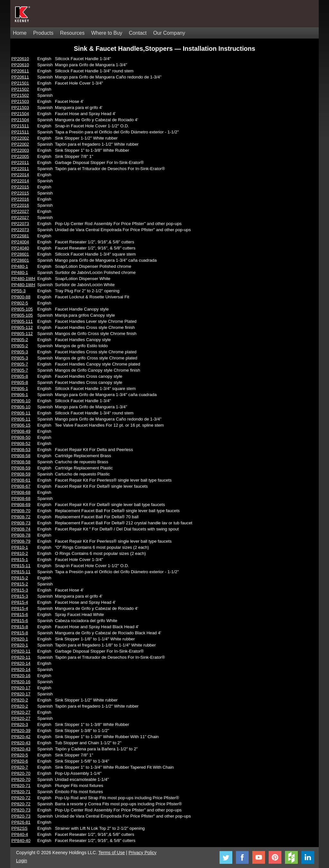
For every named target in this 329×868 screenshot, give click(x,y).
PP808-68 (21, 492)
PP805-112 (22, 327)
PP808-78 (21, 535)
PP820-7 (20, 767)
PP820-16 (21, 676)
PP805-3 (20, 352)
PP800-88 (21, 297)
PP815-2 (20, 578)
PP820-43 (21, 743)
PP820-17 (21, 688)
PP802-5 (20, 303)
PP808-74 (21, 529)
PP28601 (20, 254)
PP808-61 (21, 480)
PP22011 (20, 163)
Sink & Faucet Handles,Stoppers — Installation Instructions (165, 49)
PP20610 (20, 59)
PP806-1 (20, 389)
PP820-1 (20, 639)
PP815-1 (20, 560)
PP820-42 (21, 737)
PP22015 (20, 187)
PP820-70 (21, 773)
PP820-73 (21, 810)
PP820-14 (21, 663)
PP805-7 (20, 364)
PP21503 (20, 101)
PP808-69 (21, 505)
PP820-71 (21, 786)
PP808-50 (21, 437)
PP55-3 (18, 291)
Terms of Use (111, 853)
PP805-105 (22, 309)
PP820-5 (20, 755)
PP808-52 (21, 443)
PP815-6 (20, 615)
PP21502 (20, 89)
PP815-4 (20, 602)
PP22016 (20, 199)
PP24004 (20, 242)
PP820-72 (21, 798)
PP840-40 (21, 841)
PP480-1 (20, 266)
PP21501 (20, 83)
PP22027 (20, 211)
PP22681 (20, 236)
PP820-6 (20, 761)
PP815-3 (20, 590)
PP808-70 (21, 511)
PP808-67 (21, 486)
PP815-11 (21, 566)
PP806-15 (21, 425)
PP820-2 (20, 700)
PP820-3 (20, 724)
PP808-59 (21, 468)
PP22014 (20, 175)
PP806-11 (21, 413)
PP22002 (20, 138)
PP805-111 (22, 321)
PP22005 (20, 156)
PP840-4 (20, 834)
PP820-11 (21, 651)
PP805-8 (20, 376)
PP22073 (20, 224)
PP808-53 (21, 450)
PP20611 (20, 71)
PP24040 (20, 248)
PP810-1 (20, 547)
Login (22, 861)
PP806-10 (21, 401)
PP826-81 (21, 822)
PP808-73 (21, 523)
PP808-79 (21, 541)
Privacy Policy (142, 853)
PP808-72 (21, 517)
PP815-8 (20, 627)
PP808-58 (21, 456)
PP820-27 (21, 712)
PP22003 (20, 150)
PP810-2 (20, 553)
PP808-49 (21, 431)
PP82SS (19, 828)
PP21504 (20, 114)
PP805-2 (20, 340)
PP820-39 (21, 731)
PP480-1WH (23, 279)
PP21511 (20, 126)
